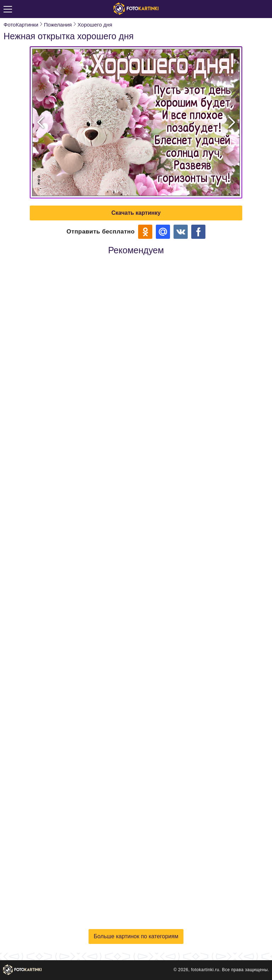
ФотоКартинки (21, 25)
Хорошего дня (95, 25)
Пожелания (58, 25)
